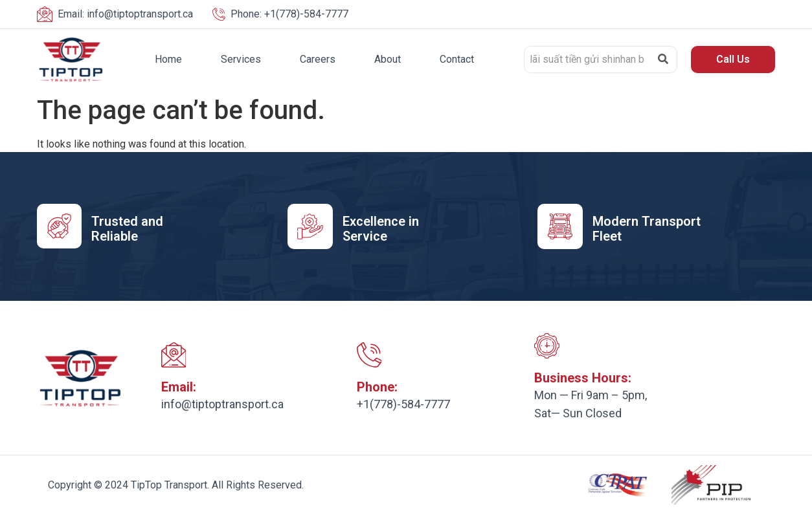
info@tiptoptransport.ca (125, 14)
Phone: (377, 388)
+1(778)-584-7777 (289, 14)
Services (241, 59)
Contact (457, 59)
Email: (179, 388)
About (388, 59)
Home (168, 59)
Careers (318, 59)
